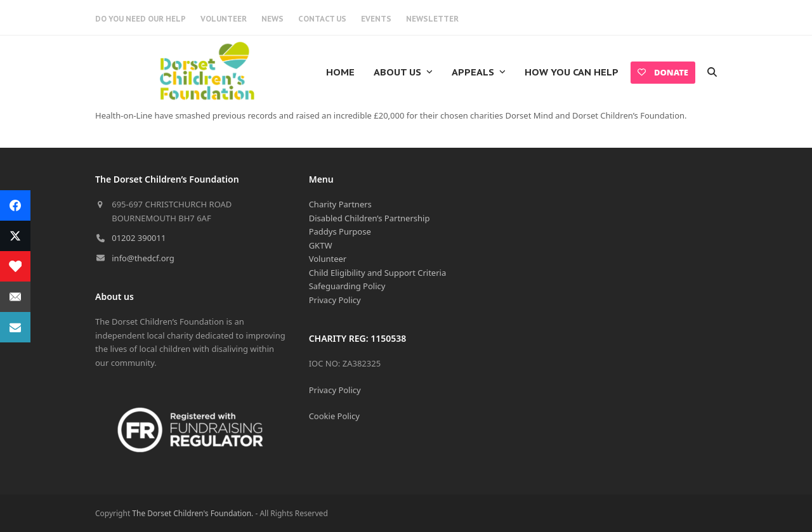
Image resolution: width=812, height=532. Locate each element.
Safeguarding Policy (347, 286)
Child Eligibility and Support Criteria (378, 273)
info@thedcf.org (143, 258)
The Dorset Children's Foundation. (193, 513)
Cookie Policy (334, 416)
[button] (712, 72)
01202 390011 (139, 238)
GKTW (321, 245)
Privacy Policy (335, 300)
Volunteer (328, 259)
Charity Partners (340, 204)
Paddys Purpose (340, 231)
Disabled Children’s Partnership (370, 218)
